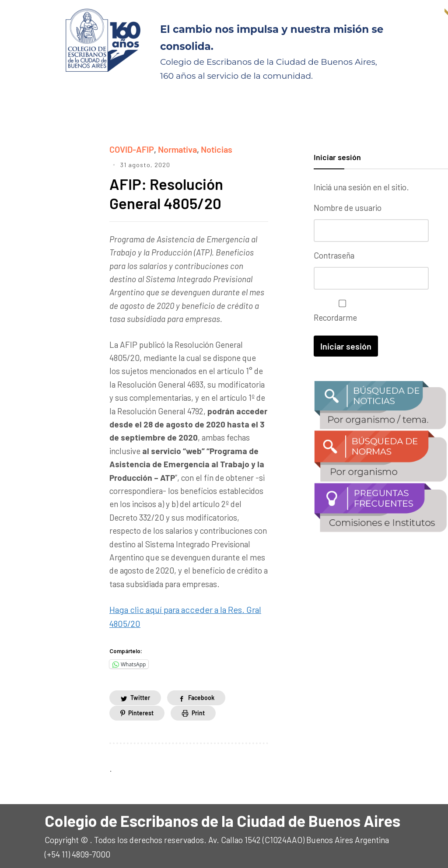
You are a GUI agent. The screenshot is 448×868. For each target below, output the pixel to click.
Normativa (177, 149)
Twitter (140, 695)
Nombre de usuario (348, 208)
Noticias (215, 149)
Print (198, 710)
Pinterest (141, 710)
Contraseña (334, 255)
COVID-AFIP (131, 149)
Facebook (201, 695)
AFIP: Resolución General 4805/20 (168, 192)
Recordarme (340, 310)
